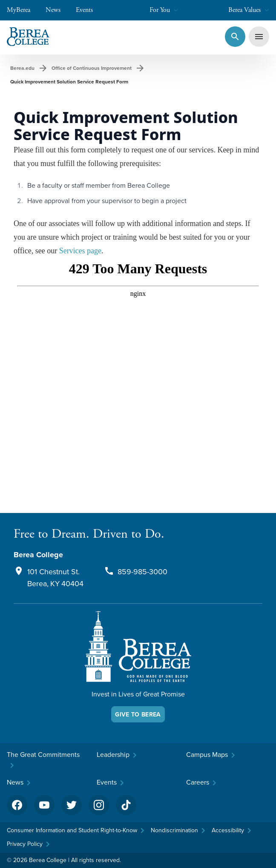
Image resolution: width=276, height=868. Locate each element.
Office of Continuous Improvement (92, 68)
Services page (80, 251)
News (57, 10)
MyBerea (23, 10)
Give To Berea (138, 714)
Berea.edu (22, 68)
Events (89, 10)
